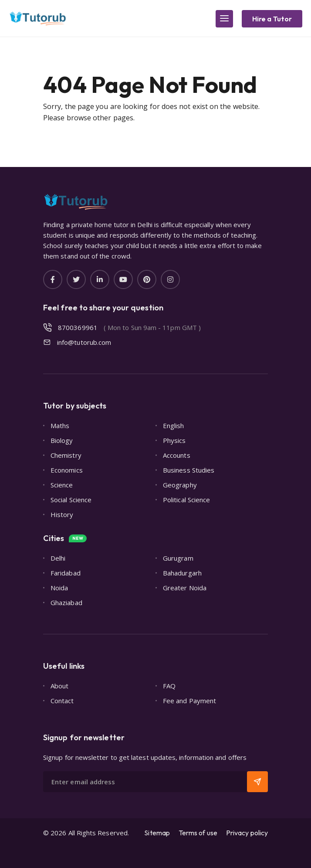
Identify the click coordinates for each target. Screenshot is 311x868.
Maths (60, 425)
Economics (67, 470)
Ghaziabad (66, 602)
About (59, 686)
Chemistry (66, 455)
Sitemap (157, 833)
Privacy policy (247, 833)
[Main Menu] (224, 19)
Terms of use (198, 833)
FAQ (169, 686)
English (174, 425)
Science (62, 485)
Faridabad (66, 573)
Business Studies (189, 470)
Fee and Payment (189, 701)
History (62, 514)
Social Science (71, 500)
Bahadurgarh (182, 573)
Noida (59, 588)
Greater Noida (185, 588)
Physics (174, 440)
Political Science (186, 500)
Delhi (58, 558)
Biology (62, 440)
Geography (180, 485)
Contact (62, 701)
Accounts (177, 455)
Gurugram (178, 558)
